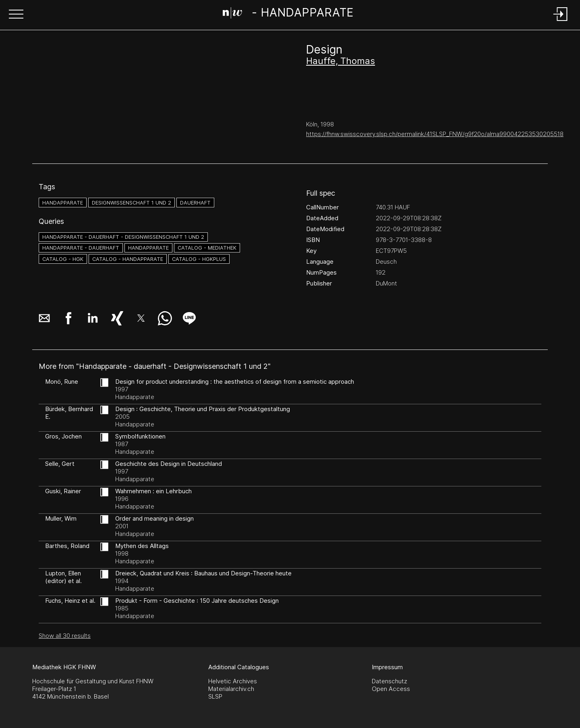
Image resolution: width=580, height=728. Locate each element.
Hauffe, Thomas (341, 61)
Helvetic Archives (233, 681)
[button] (16, 15)
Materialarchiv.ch (231, 689)
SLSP (215, 696)
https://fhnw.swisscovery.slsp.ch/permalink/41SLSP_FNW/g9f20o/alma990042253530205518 (435, 134)
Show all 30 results (65, 636)
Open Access (391, 689)
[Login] (561, 22)
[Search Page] (288, 14)
